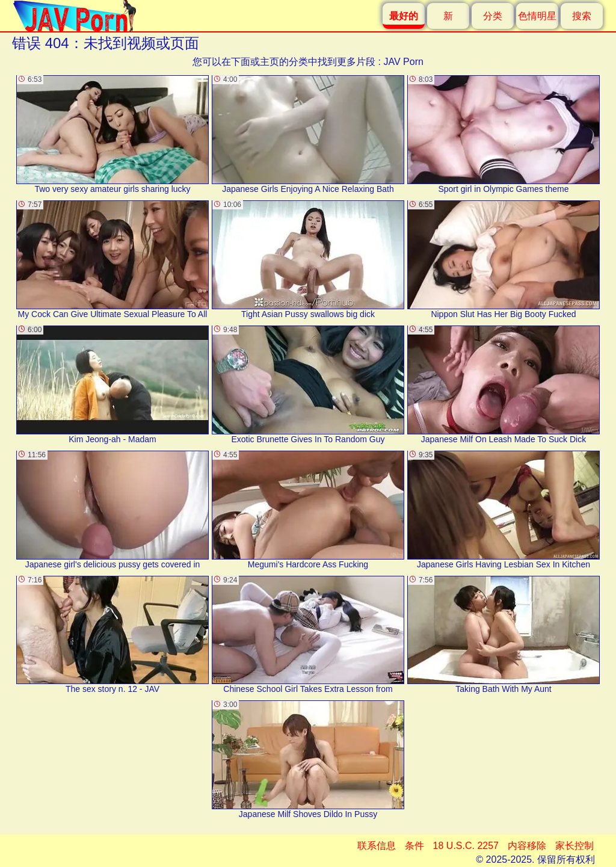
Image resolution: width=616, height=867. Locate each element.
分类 (493, 16)
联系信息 (377, 846)
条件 (414, 846)
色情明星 (537, 16)
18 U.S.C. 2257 (466, 846)
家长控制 (574, 846)
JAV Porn (403, 62)
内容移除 (527, 846)
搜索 (582, 16)
